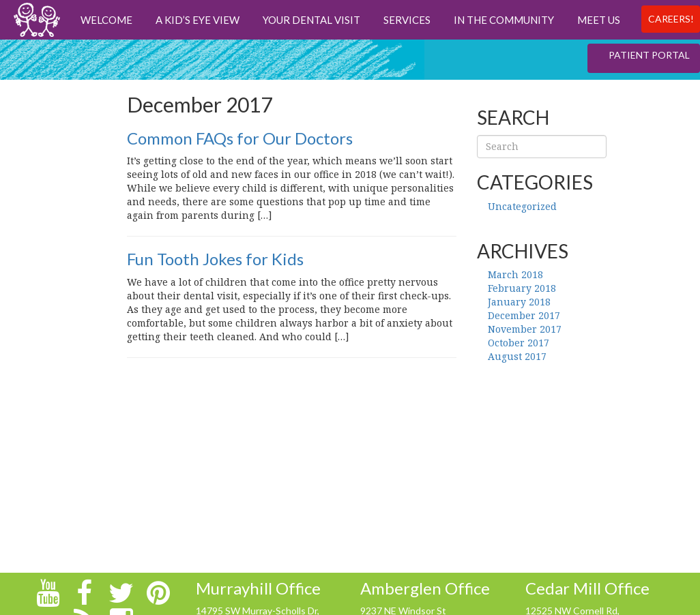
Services (407, 20)
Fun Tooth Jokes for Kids (215, 259)
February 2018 (522, 288)
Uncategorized (522, 206)
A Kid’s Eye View (198, 20)
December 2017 (524, 315)
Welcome (106, 20)
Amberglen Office (425, 588)
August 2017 (517, 356)
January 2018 (519, 302)
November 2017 (525, 329)
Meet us (599, 20)
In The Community (504, 20)
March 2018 (515, 274)
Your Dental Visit (311, 20)
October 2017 (519, 343)
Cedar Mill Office (587, 588)
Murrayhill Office (258, 588)
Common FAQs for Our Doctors (240, 138)
